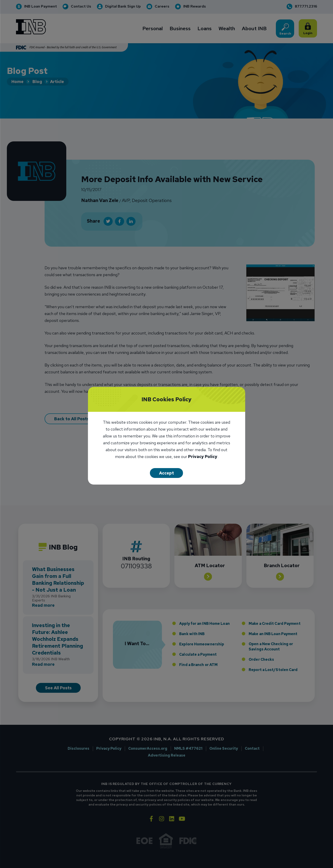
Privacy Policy (203, 457)
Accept (166, 473)
